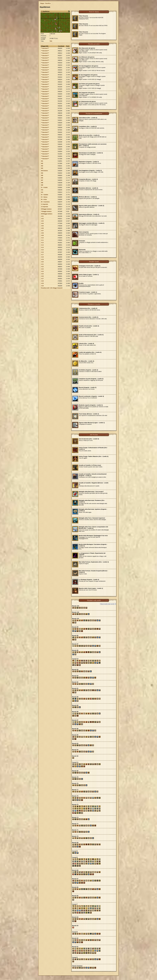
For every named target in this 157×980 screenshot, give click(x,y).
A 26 (42, 276)
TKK (51, 41)
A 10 (42, 238)
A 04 (42, 223)
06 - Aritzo (44, 199)
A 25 (42, 274)
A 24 (42, 271)
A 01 (42, 216)
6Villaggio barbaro (46, 209)
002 (42, 163)
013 (42, 192)
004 (42, 173)
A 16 (42, 252)
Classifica (48, 3)
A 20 (42, 262)
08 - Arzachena (45, 202)
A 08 (42, 233)
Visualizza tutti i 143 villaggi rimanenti (52, 288)
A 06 (42, 228)
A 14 (42, 247)
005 (42, 175)
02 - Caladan (45, 195)
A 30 (42, 286)
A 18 (42, 257)
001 (42, 161)
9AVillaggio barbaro (47, 214)
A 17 (42, 255)
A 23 (42, 269)
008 (42, 183)
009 (42, 185)
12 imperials (45, 207)
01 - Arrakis (44, 187)
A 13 (42, 245)
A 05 (42, 226)
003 (42, 166)
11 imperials (45, 204)
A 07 (42, 231)
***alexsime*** (45, 48)
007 (42, 180)
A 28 (42, 281)
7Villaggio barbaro (46, 211)
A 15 (42, 250)
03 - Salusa (44, 197)
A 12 (42, 243)
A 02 (42, 219)
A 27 (42, 279)
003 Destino (44, 171)
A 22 (42, 267)
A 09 (42, 235)
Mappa (42, 3)
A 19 (42, 259)
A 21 (42, 264)
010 (42, 190)
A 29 (42, 283)
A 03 (42, 221)
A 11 (42, 240)
